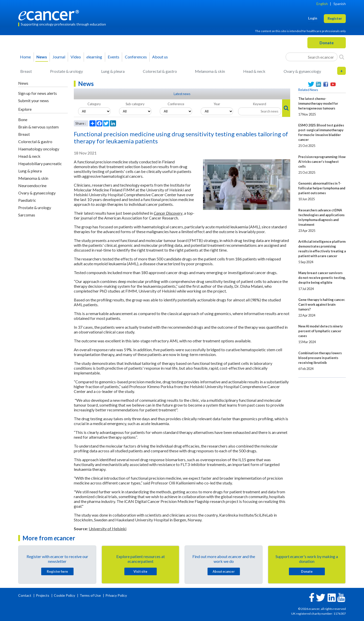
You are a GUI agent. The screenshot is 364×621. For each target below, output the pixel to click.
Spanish (340, 4)
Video (76, 57)
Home (25, 57)
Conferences (136, 57)
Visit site (140, 571)
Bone (23, 119)
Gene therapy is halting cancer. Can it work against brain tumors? (322, 304)
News (42, 57)
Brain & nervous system (38, 127)
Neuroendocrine (32, 185)
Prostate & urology (66, 71)
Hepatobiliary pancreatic (40, 163)
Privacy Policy (116, 595)
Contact (25, 595)
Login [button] (313, 18)
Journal (59, 57)
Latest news (182, 94)
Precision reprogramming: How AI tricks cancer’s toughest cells (322, 162)
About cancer (224, 571)
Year (217, 104)
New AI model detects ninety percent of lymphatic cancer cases (321, 331)
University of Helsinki (108, 529)
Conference (176, 104)
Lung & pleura (113, 71)
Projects (43, 595)
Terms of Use (90, 595)
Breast (26, 71)
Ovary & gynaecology (302, 71)
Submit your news (33, 101)
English (322, 4)
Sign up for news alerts (38, 93)
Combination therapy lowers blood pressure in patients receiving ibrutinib (320, 358)
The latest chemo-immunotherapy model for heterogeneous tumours (318, 103)
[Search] (342, 57)
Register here (57, 571)
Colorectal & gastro (160, 71)
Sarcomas (27, 215)
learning (94, 57)
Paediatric (27, 200)
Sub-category (135, 104)
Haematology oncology (39, 149)
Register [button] (335, 18)
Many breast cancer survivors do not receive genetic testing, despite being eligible (322, 278)
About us (160, 57)
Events (113, 57)
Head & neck (254, 71)
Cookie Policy (64, 595)
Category (94, 104)
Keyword (260, 104)
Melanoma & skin (210, 71)
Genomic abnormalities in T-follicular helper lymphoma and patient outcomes (322, 188)
